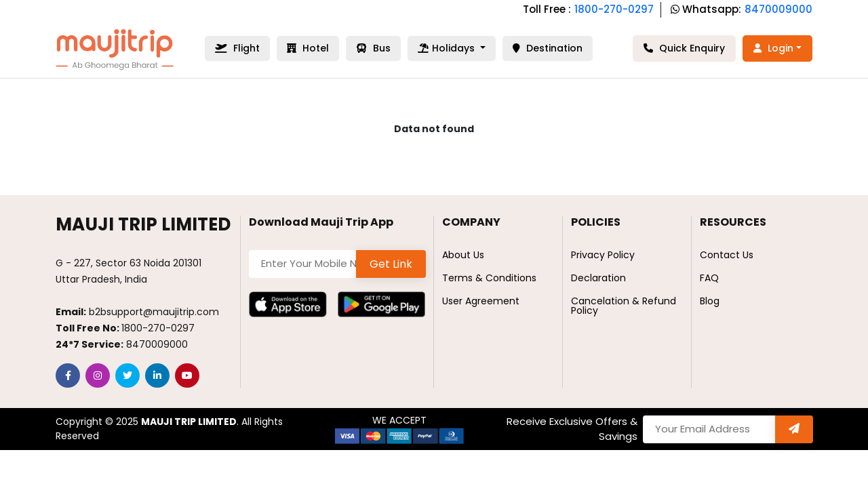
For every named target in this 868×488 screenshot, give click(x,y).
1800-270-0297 (614, 9)
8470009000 (778, 9)
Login (773, 48)
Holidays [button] (448, 48)
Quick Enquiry (684, 48)
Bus (373, 48)
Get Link (391, 264)
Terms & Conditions (489, 278)
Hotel (308, 48)
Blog (710, 301)
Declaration (598, 278)
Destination (548, 48)
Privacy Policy (603, 255)
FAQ (709, 278)
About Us (463, 255)
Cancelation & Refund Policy (624, 306)
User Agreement (481, 301)
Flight (237, 48)
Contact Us (727, 255)
